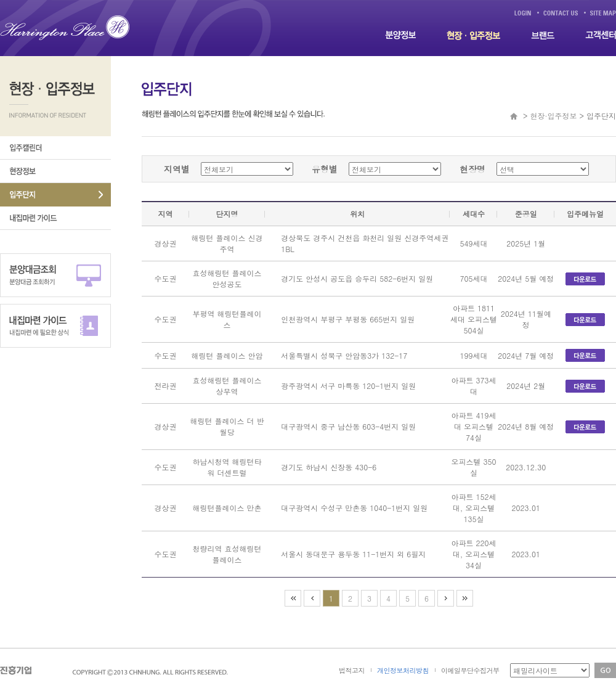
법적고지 (352, 670)
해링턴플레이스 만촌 (227, 508)
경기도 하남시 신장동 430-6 (329, 467)
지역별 (177, 169)
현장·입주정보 (554, 116)
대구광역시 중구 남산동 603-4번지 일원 (348, 426)
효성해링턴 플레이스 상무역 (227, 386)
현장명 (472, 169)
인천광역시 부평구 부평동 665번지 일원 (348, 319)
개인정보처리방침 (403, 670)
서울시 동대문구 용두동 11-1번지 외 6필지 (353, 554)
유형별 (325, 169)
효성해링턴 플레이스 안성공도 (227, 278)
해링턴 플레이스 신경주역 (227, 243)
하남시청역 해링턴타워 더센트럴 (227, 467)
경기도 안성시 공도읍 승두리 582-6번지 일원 (357, 278)
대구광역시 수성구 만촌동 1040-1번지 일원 (354, 508)
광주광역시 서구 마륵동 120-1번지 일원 (348, 386)
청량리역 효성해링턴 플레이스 (227, 554)
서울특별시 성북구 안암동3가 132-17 (344, 355)
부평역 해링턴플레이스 (227, 319)
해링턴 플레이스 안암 (227, 355)
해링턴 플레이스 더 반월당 (227, 426)
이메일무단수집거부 (470, 670)
